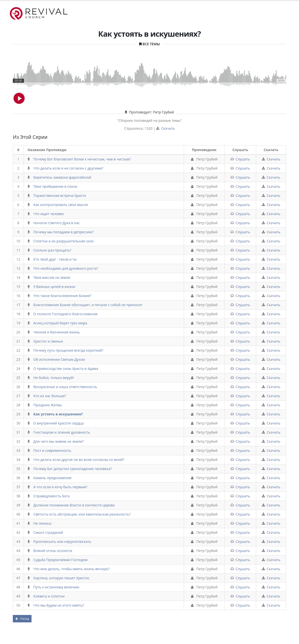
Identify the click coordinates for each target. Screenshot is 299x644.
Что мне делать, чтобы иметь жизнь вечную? (72, 569)
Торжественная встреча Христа (60, 196)
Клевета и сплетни (49, 596)
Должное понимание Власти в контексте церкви (74, 505)
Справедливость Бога (52, 496)
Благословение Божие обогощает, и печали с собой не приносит (88, 305)
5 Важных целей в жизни (54, 287)
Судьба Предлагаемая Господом (61, 560)
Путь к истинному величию (57, 587)
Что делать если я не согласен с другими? (68, 168)
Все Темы (151, 44)
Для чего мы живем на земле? (59, 441)
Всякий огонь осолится (53, 551)
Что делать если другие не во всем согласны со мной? (79, 460)
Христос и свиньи (48, 341)
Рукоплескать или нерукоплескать (62, 542)
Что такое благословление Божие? (62, 296)
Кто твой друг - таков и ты (55, 259)
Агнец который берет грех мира (60, 323)
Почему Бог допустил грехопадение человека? (73, 469)
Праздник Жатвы (48, 405)
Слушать (243, 159)
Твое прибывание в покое (55, 186)
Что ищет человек (49, 214)
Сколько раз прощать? (52, 250)
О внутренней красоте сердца (59, 423)
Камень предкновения (52, 478)
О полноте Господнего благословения (66, 314)
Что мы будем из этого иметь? (59, 605)
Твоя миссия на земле (52, 277)
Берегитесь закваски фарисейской (62, 177)
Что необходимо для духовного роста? (66, 268)
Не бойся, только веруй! (54, 378)
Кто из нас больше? (50, 396)
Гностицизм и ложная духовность (62, 432)
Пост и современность (52, 450)
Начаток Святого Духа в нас (57, 223)
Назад (22, 619)
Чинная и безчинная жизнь (57, 332)
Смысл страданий (48, 532)
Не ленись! (43, 523)
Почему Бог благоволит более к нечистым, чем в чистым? (82, 159)
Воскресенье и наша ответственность (65, 387)
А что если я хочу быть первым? (60, 487)
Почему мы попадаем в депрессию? (64, 232)
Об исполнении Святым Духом (59, 359)
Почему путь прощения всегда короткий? (68, 350)
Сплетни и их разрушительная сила (64, 241)
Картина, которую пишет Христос (62, 578)
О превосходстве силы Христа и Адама (66, 369)
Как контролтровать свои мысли (61, 205)
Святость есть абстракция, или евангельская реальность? (82, 514)
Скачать (168, 128)
